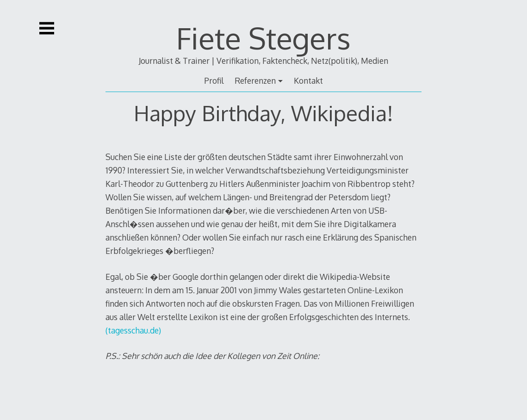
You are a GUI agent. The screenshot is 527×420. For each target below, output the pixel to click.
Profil (214, 80)
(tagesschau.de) (133, 330)
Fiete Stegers (263, 38)
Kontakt (308, 80)
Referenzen (255, 80)
